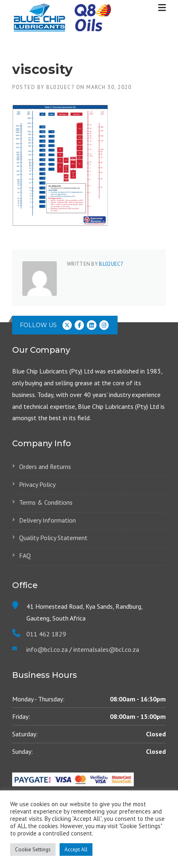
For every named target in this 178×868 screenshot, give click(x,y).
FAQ (25, 556)
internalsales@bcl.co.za (105, 649)
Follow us (38, 325)
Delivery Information (47, 520)
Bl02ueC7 (60, 87)
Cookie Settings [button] (33, 850)
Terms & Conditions (46, 502)
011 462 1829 (46, 634)
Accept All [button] (76, 850)
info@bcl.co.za (47, 649)
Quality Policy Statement (53, 538)
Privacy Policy (37, 484)
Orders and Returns (45, 467)
